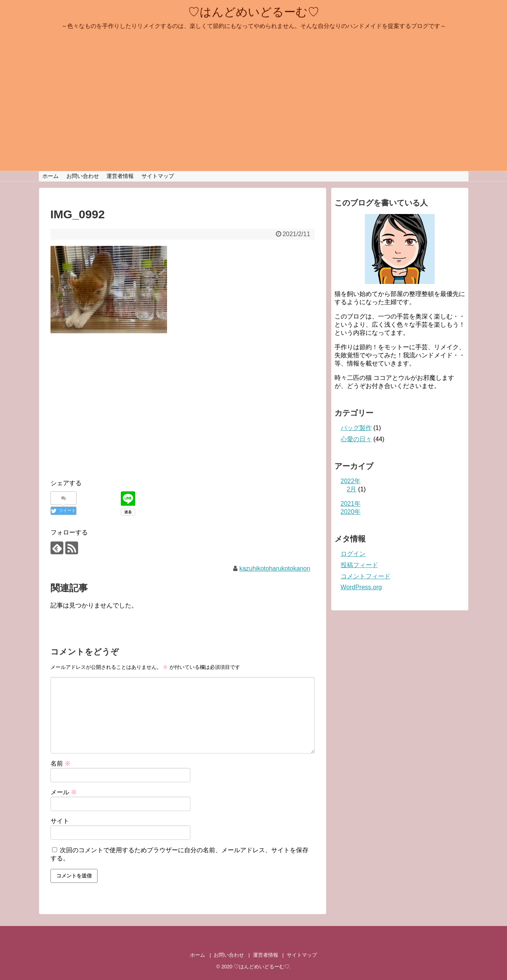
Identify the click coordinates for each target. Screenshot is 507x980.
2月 (352, 489)
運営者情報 (120, 176)
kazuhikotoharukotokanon (275, 568)
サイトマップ (158, 176)
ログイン (353, 554)
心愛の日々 (356, 439)
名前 (61, 763)
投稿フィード (359, 565)
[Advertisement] (116, 414)
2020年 (351, 512)
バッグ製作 (356, 428)
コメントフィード (366, 576)
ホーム (51, 176)
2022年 (351, 481)
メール (64, 792)
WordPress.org (361, 587)
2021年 (351, 504)
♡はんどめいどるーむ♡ (254, 12)
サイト (60, 821)
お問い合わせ (83, 176)
